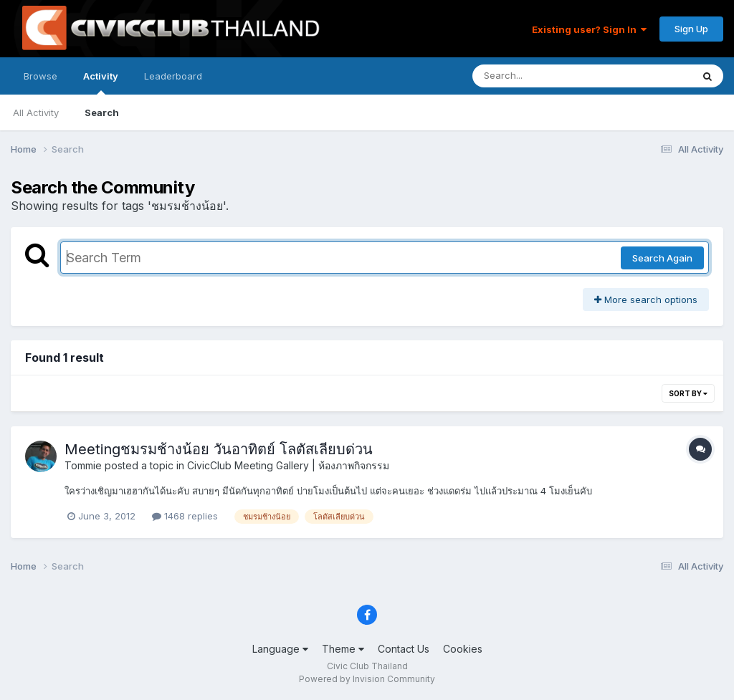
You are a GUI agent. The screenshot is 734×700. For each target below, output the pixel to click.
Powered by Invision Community (367, 679)
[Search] (543, 76)
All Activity (36, 112)
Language (280, 649)
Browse (40, 76)
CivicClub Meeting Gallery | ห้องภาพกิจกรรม (288, 465)
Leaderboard (173, 76)
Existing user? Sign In (589, 29)
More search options (646, 299)
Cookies (463, 649)
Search (102, 112)
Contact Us (404, 649)
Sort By (688, 393)
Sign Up (691, 29)
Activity (101, 82)
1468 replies (185, 516)
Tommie (83, 465)
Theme (343, 649)
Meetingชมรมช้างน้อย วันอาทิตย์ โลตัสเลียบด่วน (219, 449)
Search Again (662, 258)
